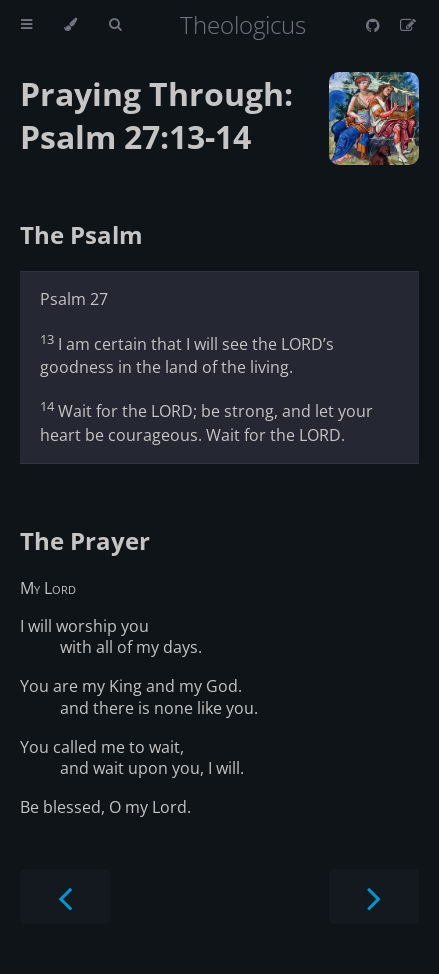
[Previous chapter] (65, 896)
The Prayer (85, 540)
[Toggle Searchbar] (115, 25)
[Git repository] (375, 25)
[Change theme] (70, 25)
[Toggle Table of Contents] (26, 25)
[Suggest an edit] (408, 25)
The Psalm (81, 234)
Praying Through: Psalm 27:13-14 (156, 115)
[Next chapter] (374, 896)
